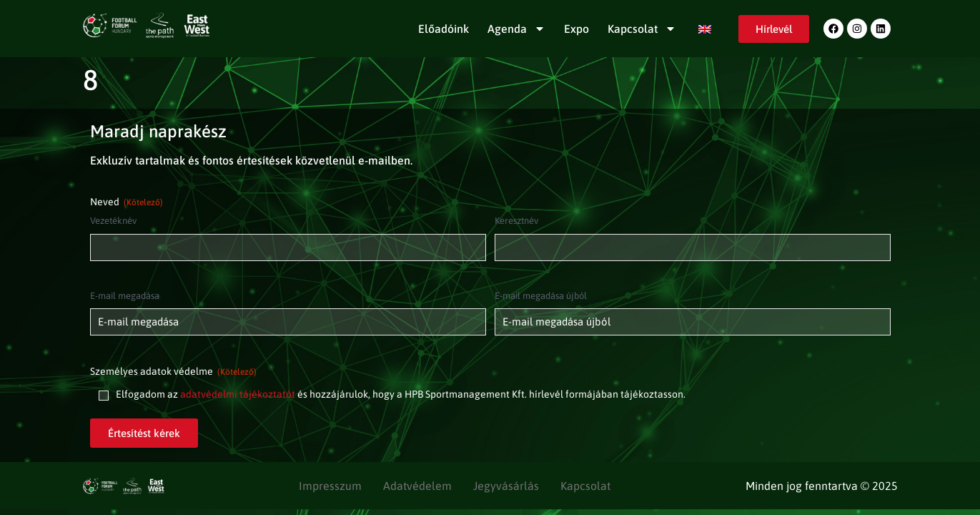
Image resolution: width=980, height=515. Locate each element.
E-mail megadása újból (541, 296)
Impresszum (330, 486)
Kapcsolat (642, 29)
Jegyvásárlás (506, 486)
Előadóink (444, 29)
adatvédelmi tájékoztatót (238, 394)
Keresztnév (516, 221)
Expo (576, 29)
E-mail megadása (125, 296)
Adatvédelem (417, 486)
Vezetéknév (113, 221)
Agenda (516, 29)
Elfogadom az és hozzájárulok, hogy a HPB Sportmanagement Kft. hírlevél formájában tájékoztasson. (401, 394)
